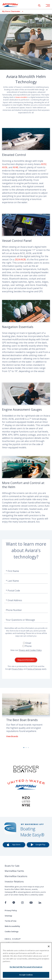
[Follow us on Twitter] (14, 903)
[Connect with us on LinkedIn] (40, 903)
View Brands (12, 736)
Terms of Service (34, 669)
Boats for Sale (12, 866)
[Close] (49, 946)
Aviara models (21, 97)
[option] (26, 718)
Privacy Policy (17, 669)
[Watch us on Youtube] (31, 903)
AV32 (44, 164)
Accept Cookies (26, 975)
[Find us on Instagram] (22, 903)
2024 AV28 (20, 260)
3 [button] (28, 748)
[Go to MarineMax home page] (12, 5)
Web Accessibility (12, 926)
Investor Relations (14, 882)
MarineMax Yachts (14, 871)
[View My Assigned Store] (12, 11)
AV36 (5, 167)
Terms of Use (11, 921)
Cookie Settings (12, 931)
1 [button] (24, 748)
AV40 (16, 167)
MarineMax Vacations (16, 876)
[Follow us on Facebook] (5, 903)
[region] (26, 961)
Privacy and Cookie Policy (30, 650)
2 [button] (26, 748)
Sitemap (8, 916)
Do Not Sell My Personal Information (26, 967)
